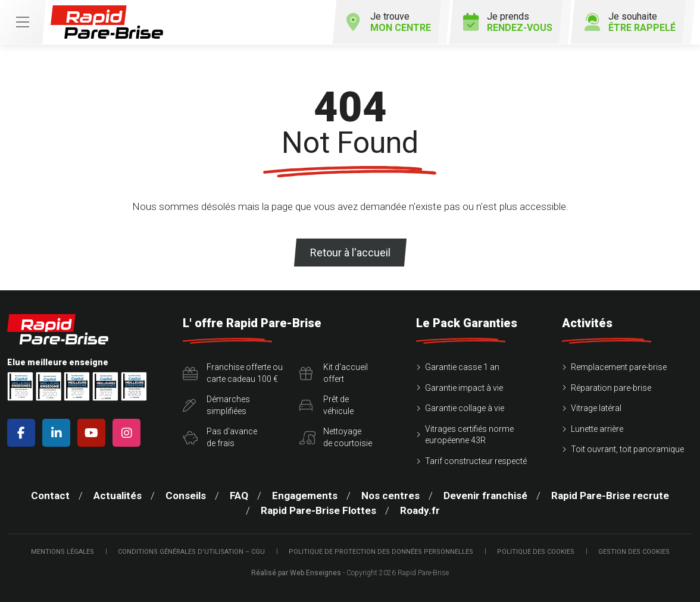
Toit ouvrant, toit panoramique (627, 449)
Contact (50, 496)
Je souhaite (630, 22)
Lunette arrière (597, 429)
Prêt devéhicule (326, 405)
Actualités (118, 496)
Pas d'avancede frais (220, 437)
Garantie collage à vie (465, 408)
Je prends (508, 22)
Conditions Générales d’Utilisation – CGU (191, 552)
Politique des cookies (536, 552)
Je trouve (389, 22)
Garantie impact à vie (464, 388)
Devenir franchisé (485, 496)
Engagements (305, 496)
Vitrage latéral (596, 408)
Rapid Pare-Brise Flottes (318, 510)
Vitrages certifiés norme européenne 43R (469, 435)
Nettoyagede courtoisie (336, 437)
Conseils (186, 496)
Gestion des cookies (634, 552)
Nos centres (390, 496)
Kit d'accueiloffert (334, 373)
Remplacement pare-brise (619, 367)
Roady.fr (420, 510)
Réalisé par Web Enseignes (296, 573)
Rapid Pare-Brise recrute (610, 496)
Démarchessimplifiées (216, 405)
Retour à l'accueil (350, 253)
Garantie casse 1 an (462, 367)
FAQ (239, 496)
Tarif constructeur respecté (476, 461)
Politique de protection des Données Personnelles (381, 552)
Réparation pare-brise (611, 388)
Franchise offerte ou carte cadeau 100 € (233, 373)
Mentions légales (62, 552)
